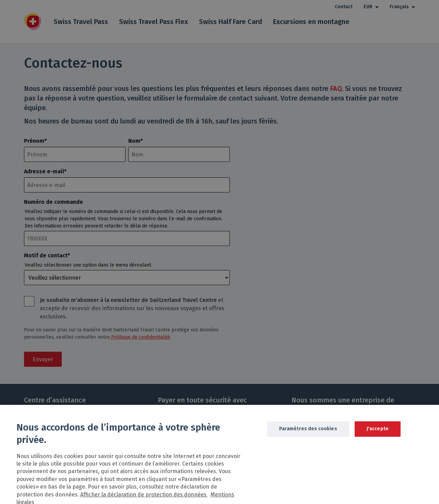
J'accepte (378, 434)
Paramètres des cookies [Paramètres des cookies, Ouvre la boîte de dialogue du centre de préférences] (308, 434)
